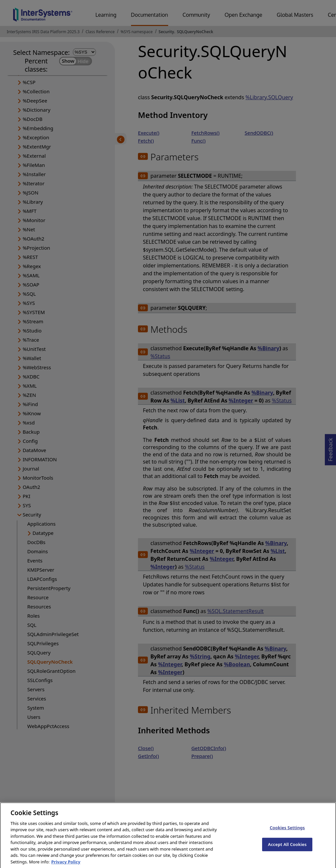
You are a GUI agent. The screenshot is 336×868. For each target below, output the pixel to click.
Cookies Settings (287, 833)
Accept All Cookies (287, 850)
